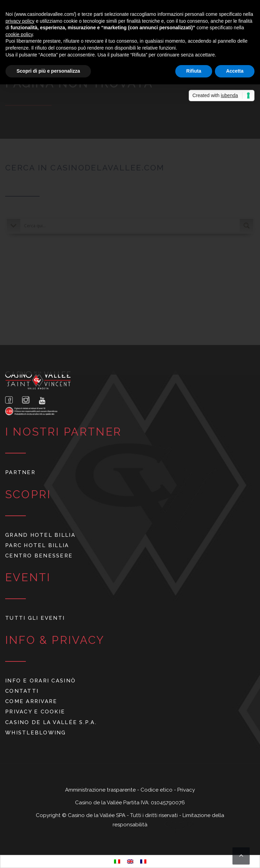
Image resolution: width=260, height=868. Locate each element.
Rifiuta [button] (194, 71)
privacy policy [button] (20, 21)
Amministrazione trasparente (101, 790)
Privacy (186, 790)
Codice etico (157, 790)
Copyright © (52, 815)
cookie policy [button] (19, 34)
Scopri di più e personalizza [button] (48, 71)
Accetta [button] (235, 71)
